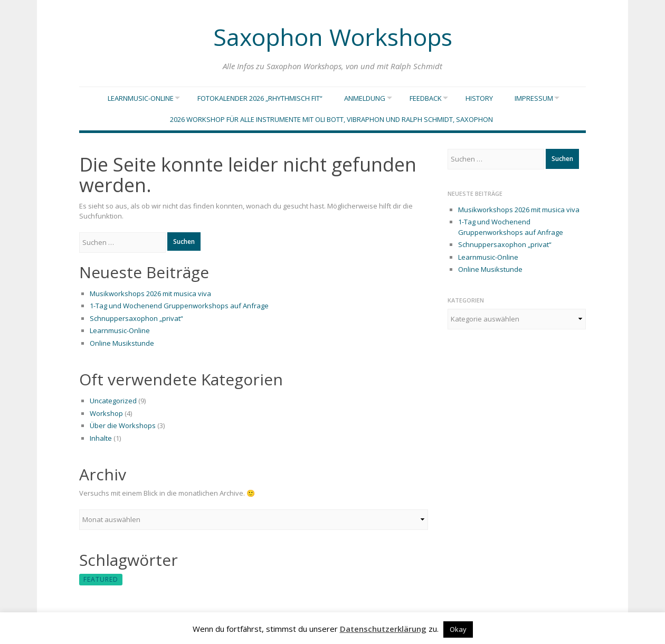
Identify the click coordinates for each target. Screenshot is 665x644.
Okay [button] (458, 629)
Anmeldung (361, 99)
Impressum (538, 99)
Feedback (426, 99)
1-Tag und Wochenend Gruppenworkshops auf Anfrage (179, 308)
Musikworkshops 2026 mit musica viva (150, 296)
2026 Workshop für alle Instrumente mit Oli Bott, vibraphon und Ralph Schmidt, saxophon (331, 121)
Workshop (106, 415)
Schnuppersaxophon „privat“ (136, 320)
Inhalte (101, 440)
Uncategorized (113, 403)
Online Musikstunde (122, 345)
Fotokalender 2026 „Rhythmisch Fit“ (256, 99)
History (483, 99)
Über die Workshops (123, 428)
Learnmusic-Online (133, 99)
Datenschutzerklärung (383, 629)
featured (101, 581)
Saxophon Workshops (333, 34)
